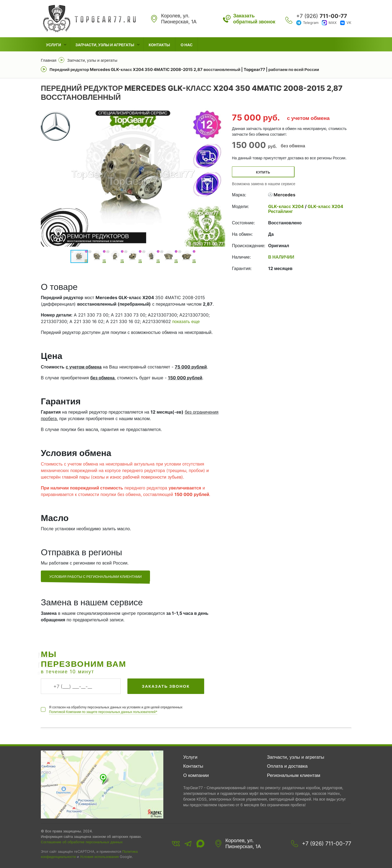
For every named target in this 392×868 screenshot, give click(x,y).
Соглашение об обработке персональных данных (82, 842)
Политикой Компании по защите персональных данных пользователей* (103, 712)
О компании (196, 775)
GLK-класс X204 (287, 206)
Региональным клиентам (294, 775)
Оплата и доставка (287, 766)
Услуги (53, 45)
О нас (186, 45)
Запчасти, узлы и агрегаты (105, 45)
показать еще (186, 321)
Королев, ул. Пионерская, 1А (243, 843)
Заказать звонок (166, 686)
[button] (220, 178)
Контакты (159, 45)
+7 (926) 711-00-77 (327, 844)
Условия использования (99, 857)
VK (349, 23)
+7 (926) (322, 16)
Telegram (311, 23)
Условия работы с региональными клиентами (95, 576)
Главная (49, 60)
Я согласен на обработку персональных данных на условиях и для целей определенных (116, 710)
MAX (333, 23)
